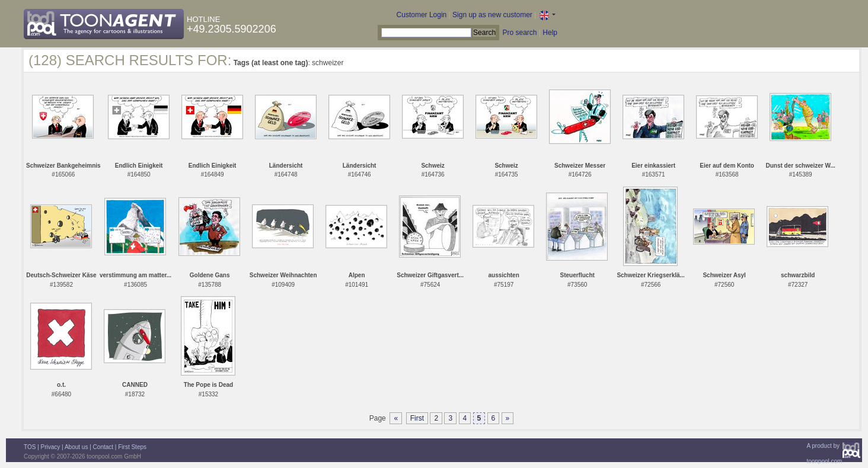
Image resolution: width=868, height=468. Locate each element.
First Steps (132, 447)
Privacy (51, 447)
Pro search (519, 33)
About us (76, 447)
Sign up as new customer (492, 15)
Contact (103, 447)
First (417, 418)
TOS (30, 447)
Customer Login (422, 15)
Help (550, 33)
